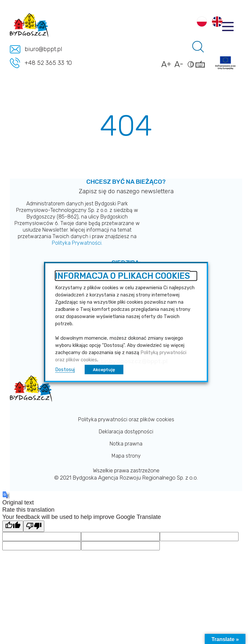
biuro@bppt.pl (43, 49)
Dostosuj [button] (65, 369)
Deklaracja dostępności (126, 432)
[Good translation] (13, 526)
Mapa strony (126, 456)
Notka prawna (126, 444)
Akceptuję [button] (104, 369)
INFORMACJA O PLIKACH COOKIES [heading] (123, 276)
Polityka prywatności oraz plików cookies (126, 419)
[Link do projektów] (225, 63)
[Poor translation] (34, 526)
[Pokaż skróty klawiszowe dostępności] (201, 67)
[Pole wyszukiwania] (198, 47)
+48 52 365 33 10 (48, 63)
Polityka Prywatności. (77, 243)
